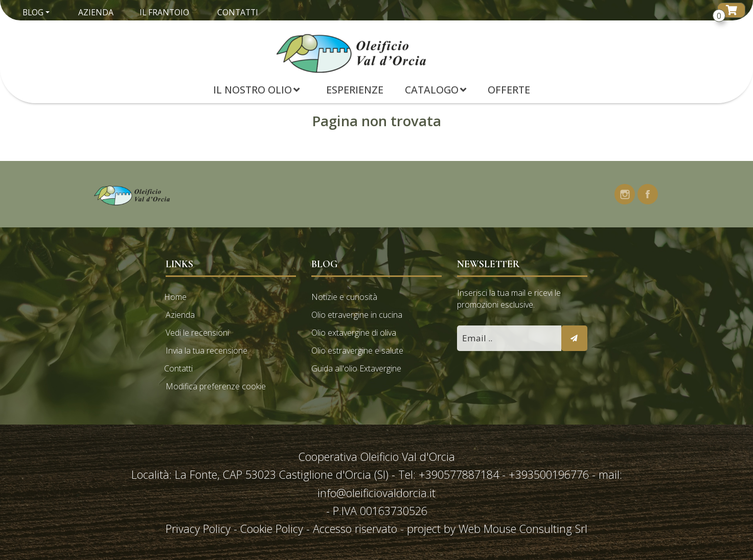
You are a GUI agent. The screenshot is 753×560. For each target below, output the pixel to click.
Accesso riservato (355, 529)
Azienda (96, 12)
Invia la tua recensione (207, 351)
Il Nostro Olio (256, 90)
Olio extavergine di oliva (354, 333)
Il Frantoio (164, 12)
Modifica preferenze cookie (216, 386)
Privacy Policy (200, 529)
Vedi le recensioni (197, 333)
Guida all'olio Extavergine (356, 368)
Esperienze (355, 90)
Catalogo (436, 90)
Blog (33, 12)
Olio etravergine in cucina (357, 315)
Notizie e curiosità (344, 297)
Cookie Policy (272, 529)
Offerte (509, 90)
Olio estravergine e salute (357, 351)
